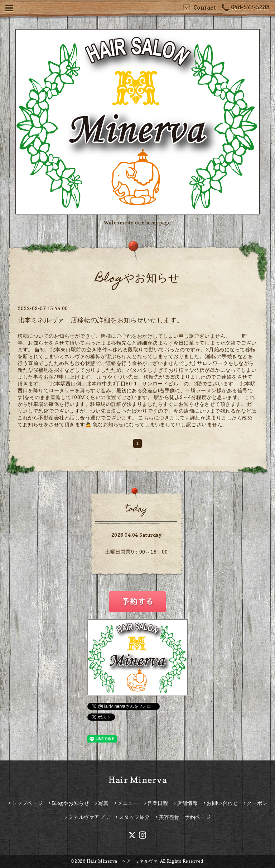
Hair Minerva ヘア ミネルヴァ (122, 861)
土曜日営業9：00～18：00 (136, 552)
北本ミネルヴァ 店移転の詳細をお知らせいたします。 (100, 320)
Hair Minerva (137, 780)
